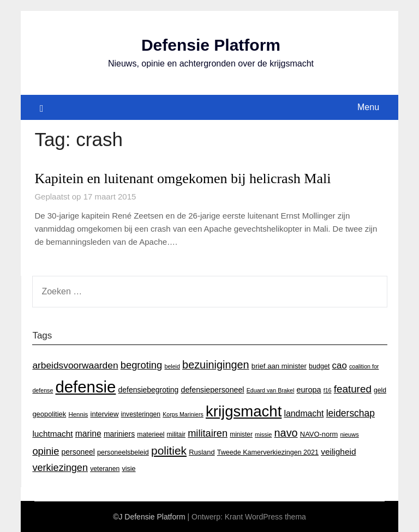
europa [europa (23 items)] (309, 390)
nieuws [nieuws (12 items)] (349, 434)
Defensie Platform (211, 45)
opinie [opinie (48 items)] (46, 451)
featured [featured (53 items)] (353, 389)
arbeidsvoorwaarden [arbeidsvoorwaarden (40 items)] (75, 365)
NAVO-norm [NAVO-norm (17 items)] (319, 434)
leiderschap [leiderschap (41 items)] (351, 413)
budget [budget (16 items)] (319, 366)
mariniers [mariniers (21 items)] (119, 434)
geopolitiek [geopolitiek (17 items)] (49, 414)
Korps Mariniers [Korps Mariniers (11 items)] (183, 414)
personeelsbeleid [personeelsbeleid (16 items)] (123, 452)
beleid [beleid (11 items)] (172, 366)
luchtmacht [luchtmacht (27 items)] (52, 434)
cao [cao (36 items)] (340, 365)
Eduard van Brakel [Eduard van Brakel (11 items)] (271, 390)
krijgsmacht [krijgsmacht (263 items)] (244, 411)
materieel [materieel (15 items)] (151, 434)
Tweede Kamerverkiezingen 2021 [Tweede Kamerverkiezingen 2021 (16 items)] (268, 452)
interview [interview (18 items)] (104, 414)
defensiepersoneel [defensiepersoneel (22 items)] (213, 390)
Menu (368, 107)
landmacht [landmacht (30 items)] (304, 413)
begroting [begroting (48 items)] (142, 365)
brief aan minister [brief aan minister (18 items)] (279, 366)
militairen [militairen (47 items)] (208, 433)
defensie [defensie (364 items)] (86, 387)
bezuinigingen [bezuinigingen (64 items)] (216, 365)
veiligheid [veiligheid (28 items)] (338, 452)
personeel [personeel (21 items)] (78, 452)
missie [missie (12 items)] (263, 434)
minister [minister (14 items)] (241, 434)
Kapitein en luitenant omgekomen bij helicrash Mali (182, 179)
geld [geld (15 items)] (380, 390)
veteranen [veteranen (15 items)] (105, 469)
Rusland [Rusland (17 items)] (202, 452)
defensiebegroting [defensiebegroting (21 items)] (149, 390)
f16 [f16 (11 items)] (328, 390)
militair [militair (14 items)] (176, 434)
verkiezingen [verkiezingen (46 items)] (60, 468)
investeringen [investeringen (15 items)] (141, 414)
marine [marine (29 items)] (88, 434)
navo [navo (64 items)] (286, 433)
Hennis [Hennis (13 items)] (78, 414)
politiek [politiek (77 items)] (169, 451)
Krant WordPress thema (265, 517)
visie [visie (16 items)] (128, 469)
